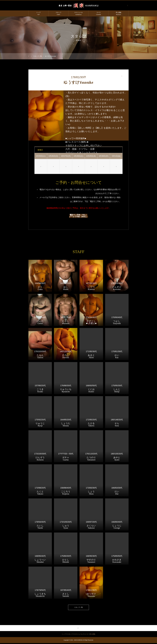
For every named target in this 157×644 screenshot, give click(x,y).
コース (99, 13)
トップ (38, 13)
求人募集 (119, 13)
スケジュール (78, 13)
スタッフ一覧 (78, 608)
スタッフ (58, 13)
